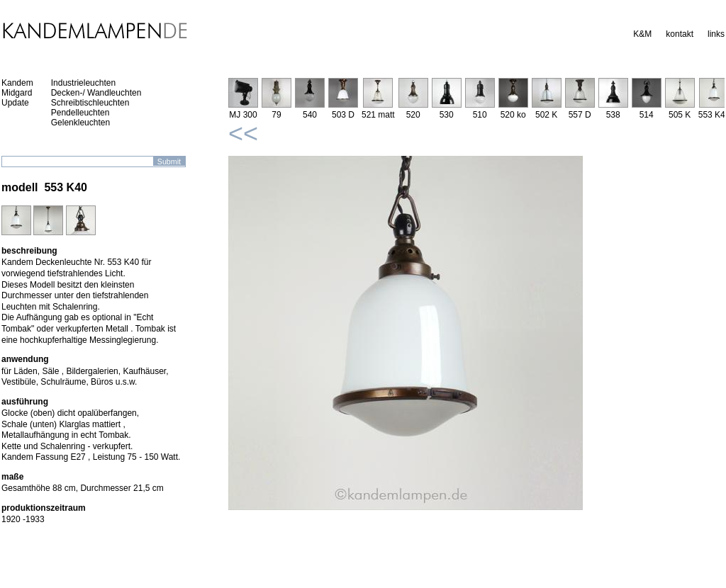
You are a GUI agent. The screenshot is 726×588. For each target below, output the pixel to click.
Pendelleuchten (80, 113)
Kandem (17, 83)
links (716, 34)
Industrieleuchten (83, 83)
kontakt (680, 34)
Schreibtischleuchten (90, 103)
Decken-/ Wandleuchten (96, 93)
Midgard (17, 93)
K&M (642, 34)
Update (15, 103)
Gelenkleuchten (80, 123)
